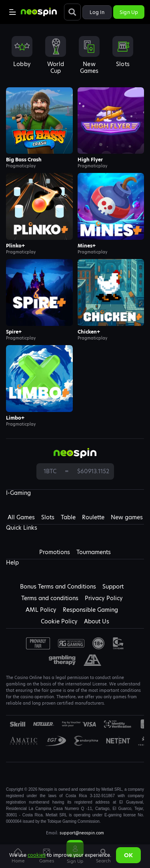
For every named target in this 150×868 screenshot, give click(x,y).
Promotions (55, 552)
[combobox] (75, 58)
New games (127, 517)
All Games (21, 517)
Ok (128, 855)
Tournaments (94, 552)
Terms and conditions (50, 598)
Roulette (93, 517)
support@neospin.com (82, 833)
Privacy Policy (104, 598)
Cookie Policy (59, 621)
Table (68, 517)
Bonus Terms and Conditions (58, 587)
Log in (97, 12)
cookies (37, 855)
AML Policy (41, 610)
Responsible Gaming (90, 610)
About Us (97, 621)
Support (113, 587)
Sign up (129, 12)
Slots (48, 517)
